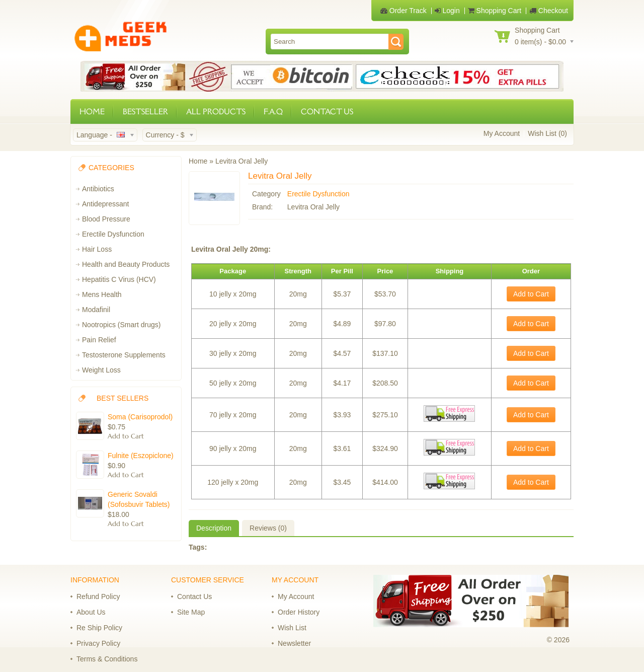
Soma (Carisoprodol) (140, 417)
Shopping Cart (495, 11)
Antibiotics (98, 189)
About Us (91, 612)
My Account (502, 133)
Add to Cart (531, 294)
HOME (92, 111)
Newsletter (294, 643)
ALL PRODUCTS (216, 111)
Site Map (191, 612)
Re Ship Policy (99, 628)
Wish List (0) (547, 133)
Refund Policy (98, 596)
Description (214, 528)
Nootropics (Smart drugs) (121, 325)
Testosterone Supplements (124, 355)
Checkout (549, 11)
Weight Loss (101, 370)
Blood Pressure (106, 219)
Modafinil (96, 310)
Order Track (404, 11)
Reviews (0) (268, 528)
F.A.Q (273, 111)
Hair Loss (97, 249)
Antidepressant (105, 204)
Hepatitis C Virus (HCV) (119, 279)
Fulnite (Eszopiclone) (141, 456)
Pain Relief (99, 340)
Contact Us (194, 596)
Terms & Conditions (107, 659)
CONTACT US (327, 111)
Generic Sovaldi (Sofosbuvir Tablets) (139, 499)
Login (447, 11)
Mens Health (102, 294)
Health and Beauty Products (126, 264)
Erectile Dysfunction (113, 234)
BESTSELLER (145, 111)
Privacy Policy (98, 643)
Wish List (292, 628)
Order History (299, 612)
